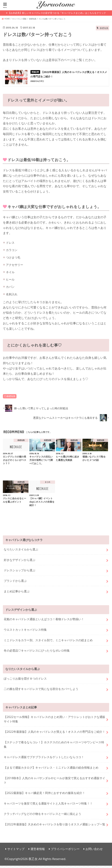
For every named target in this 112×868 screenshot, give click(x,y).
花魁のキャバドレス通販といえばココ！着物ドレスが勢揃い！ (44, 622)
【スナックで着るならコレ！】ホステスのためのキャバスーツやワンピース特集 (54, 747)
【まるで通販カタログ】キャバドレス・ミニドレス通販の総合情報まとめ (51, 770)
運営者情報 (38, 851)
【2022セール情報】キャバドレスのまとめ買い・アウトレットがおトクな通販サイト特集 (54, 721)
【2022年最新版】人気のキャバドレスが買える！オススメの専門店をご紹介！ (54, 734)
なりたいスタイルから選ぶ (21, 552)
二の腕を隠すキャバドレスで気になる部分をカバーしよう (41, 691)
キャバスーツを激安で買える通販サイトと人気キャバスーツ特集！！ (48, 806)
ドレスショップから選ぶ (20, 573)
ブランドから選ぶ (15, 583)
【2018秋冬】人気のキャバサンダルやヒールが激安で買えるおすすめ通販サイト (54, 783)
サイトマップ (16, 851)
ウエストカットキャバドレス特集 (25, 632)
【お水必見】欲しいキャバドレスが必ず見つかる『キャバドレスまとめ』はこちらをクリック (57, 13)
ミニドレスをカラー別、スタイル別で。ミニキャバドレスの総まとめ (48, 642)
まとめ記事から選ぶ (17, 594)
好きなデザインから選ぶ (20, 562)
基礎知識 (11, 399)
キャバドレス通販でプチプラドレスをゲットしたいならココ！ (44, 759)
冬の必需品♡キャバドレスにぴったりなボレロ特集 (37, 653)
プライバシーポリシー (65, 851)
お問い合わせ (94, 851)
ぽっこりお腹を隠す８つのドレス (25, 681)
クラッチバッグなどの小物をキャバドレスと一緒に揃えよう (42, 816)
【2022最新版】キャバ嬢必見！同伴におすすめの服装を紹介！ (44, 795)
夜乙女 (33, 861)
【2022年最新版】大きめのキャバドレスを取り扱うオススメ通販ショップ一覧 (54, 827)
